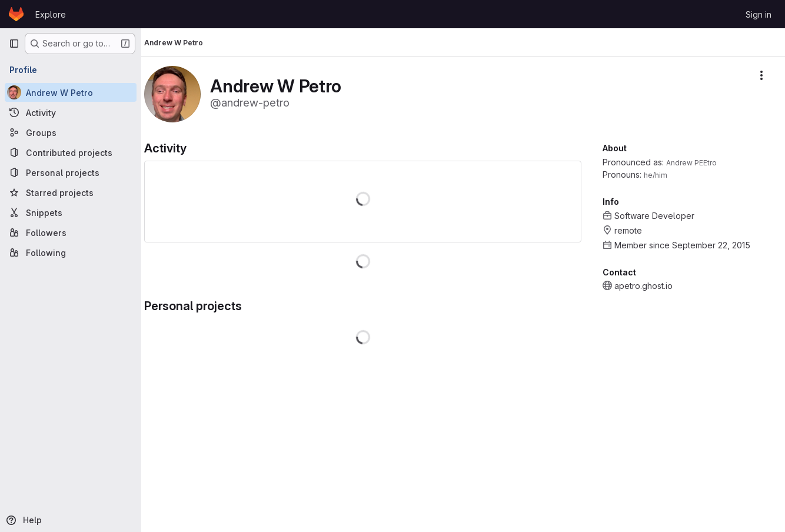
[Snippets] (71, 212)
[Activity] (71, 112)
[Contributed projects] (71, 152)
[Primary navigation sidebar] (14, 44)
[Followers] (71, 232)
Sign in (759, 14)
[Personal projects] (71, 172)
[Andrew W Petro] (71, 92)
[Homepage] (16, 14)
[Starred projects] (71, 192)
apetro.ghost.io (643, 286)
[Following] (71, 252)
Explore (51, 14)
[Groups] (71, 132)
